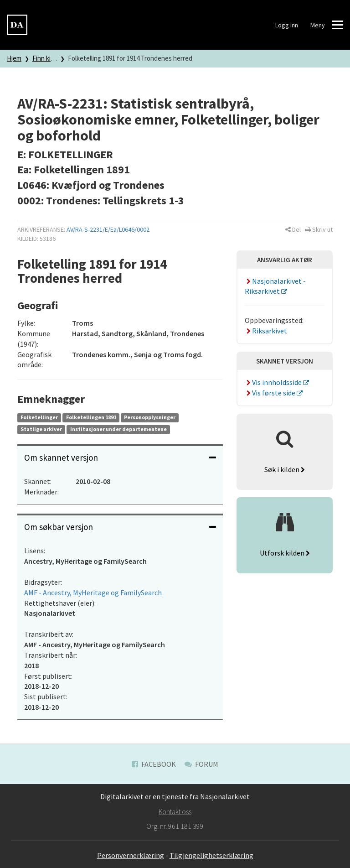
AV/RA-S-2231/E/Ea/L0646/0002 (108, 229)
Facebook (154, 764)
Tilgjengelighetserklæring (211, 855)
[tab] (120, 458)
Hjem (14, 58)
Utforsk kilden (285, 553)
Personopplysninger (150, 417)
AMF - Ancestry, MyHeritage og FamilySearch (93, 593)
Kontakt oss (175, 811)
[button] (293, 229)
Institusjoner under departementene (118, 429)
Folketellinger (39, 417)
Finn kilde (46, 58)
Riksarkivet (266, 331)
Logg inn (287, 25)
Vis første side (271, 393)
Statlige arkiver (41, 429)
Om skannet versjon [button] (120, 457)
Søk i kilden (285, 469)
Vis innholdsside (274, 382)
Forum (201, 764)
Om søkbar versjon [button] (120, 527)
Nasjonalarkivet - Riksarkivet (275, 286)
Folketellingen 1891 (91, 417)
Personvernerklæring (131, 855)
